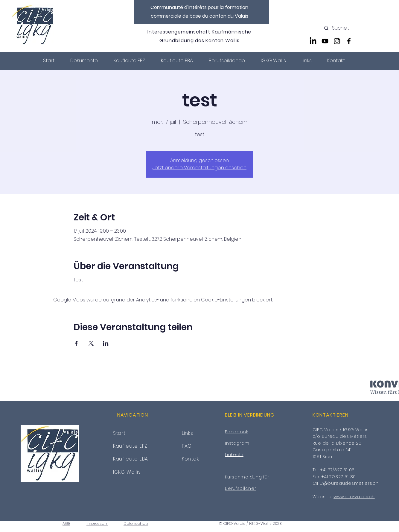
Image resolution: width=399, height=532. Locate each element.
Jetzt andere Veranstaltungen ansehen (199, 168)
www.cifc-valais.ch (354, 497)
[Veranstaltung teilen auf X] (91, 343)
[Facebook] (349, 41)
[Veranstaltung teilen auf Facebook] (76, 343)
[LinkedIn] (313, 41)
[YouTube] (325, 41)
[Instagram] (337, 41)
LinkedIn (234, 455)
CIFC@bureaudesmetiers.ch (346, 483)
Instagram (237, 443)
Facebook (237, 432)
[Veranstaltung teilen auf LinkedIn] (106, 343)
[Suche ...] (356, 28)
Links (188, 433)
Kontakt (192, 459)
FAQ (187, 446)
